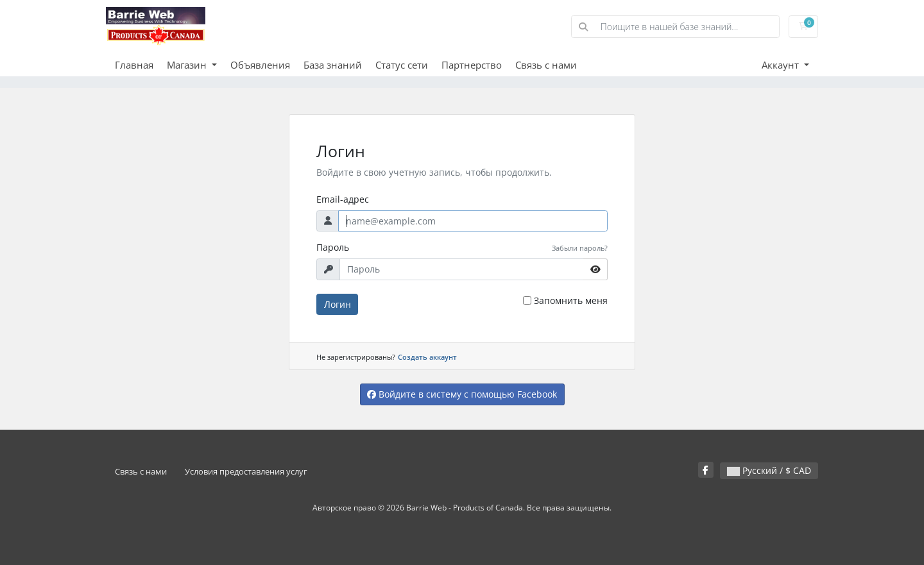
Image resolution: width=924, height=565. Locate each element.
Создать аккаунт (427, 357)
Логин (338, 304)
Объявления (260, 65)
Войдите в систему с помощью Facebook (462, 394)
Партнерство (472, 65)
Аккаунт (782, 65)
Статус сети (402, 65)
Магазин (188, 65)
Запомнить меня (571, 300)
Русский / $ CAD (769, 470)
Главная (134, 65)
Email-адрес (343, 199)
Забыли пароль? (580, 248)
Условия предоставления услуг (246, 472)
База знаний (333, 65)
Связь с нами (546, 65)
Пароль (333, 247)
